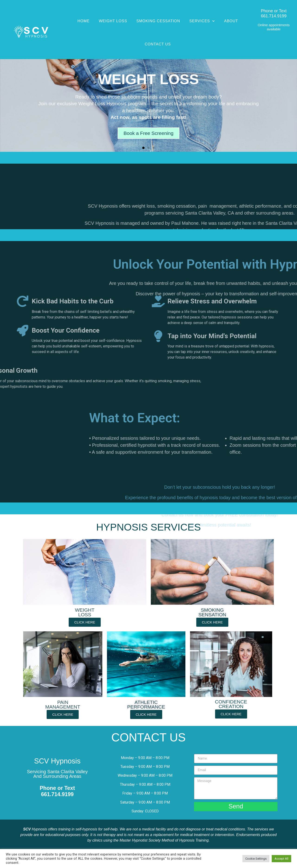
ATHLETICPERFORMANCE (146, 704)
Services (202, 21)
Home (84, 21)
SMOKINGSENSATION (212, 612)
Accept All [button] (281, 859)
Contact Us (158, 44)
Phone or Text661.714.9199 (274, 13)
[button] (143, 148)
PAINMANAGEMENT (63, 704)
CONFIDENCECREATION (231, 704)
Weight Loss (113, 21)
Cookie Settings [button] (256, 859)
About (231, 21)
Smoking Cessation (158, 21)
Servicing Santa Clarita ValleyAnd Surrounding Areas (57, 774)
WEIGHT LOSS (85, 612)
